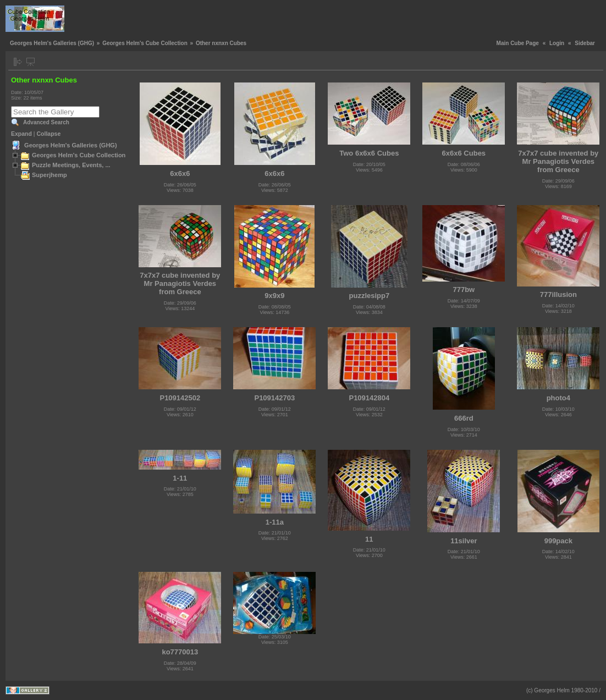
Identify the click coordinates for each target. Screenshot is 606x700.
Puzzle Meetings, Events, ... (71, 165)
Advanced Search (46, 122)
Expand (21, 134)
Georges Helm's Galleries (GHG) (52, 43)
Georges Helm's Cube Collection (145, 43)
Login (557, 43)
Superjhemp (49, 175)
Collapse (49, 134)
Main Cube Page (518, 43)
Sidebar (585, 43)
